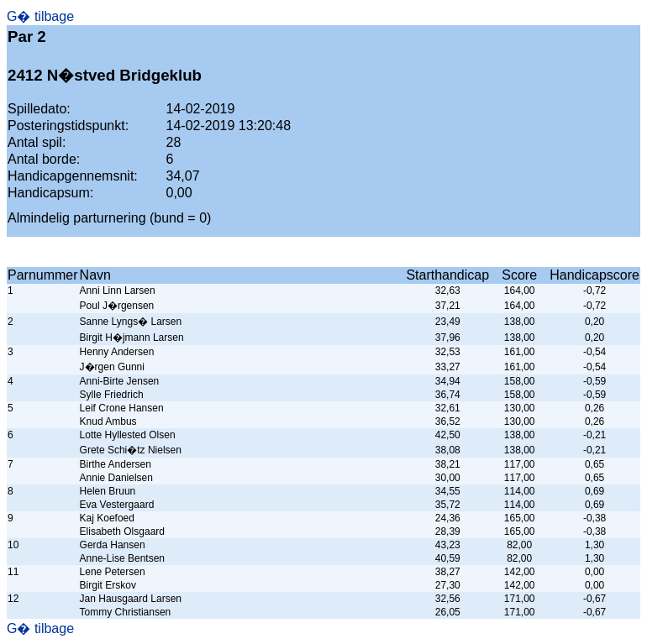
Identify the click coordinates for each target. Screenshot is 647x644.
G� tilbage (40, 16)
